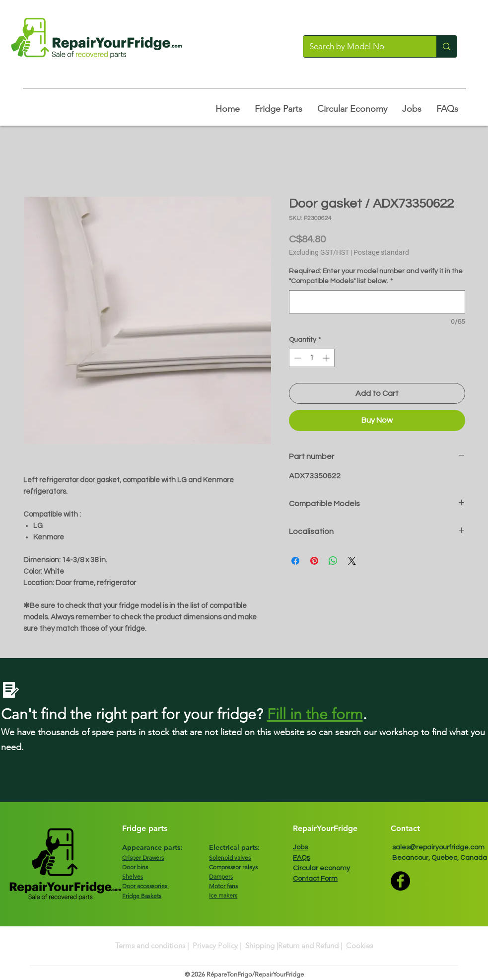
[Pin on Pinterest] (314, 561)
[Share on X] (352, 561)
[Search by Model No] (363, 46)
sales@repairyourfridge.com (438, 847)
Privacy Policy (215, 945)
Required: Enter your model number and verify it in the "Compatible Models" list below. (376, 276)
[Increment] (327, 358)
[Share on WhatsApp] (333, 561)
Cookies (359, 945)
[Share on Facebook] (295, 561)
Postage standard (381, 252)
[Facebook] (400, 881)
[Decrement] (297, 358)
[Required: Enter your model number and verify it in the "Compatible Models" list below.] (377, 302)
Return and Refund (308, 945)
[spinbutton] (312, 358)
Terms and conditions (150, 945)
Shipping (260, 945)
